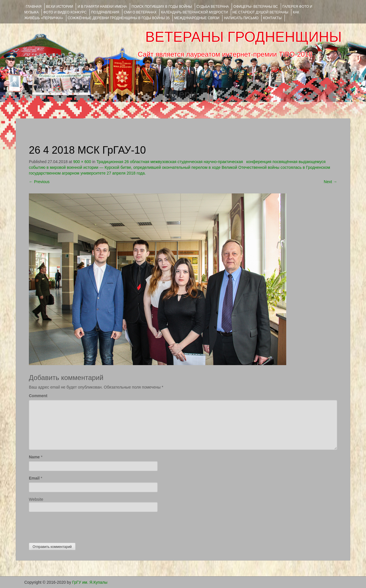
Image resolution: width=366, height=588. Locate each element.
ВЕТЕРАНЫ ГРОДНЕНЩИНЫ (243, 37)
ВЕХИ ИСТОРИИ (59, 7)
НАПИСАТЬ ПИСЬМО (241, 18)
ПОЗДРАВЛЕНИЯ (105, 12)
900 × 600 (82, 162)
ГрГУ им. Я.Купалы (90, 582)
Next (330, 182)
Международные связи (197, 18)
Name (34, 457)
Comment (38, 396)
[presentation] (72, 526)
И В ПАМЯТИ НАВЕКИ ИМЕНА (102, 7)
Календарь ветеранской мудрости (194, 12)
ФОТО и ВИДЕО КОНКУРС (65, 12)
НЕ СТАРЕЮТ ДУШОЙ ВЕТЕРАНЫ (260, 12)
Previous (39, 182)
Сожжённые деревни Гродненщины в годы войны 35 (119, 18)
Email (34, 478)
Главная (34, 7)
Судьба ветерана (213, 7)
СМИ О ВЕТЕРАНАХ (140, 12)
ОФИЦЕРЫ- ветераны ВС (255, 7)
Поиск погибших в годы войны (162, 7)
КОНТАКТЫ (272, 18)
